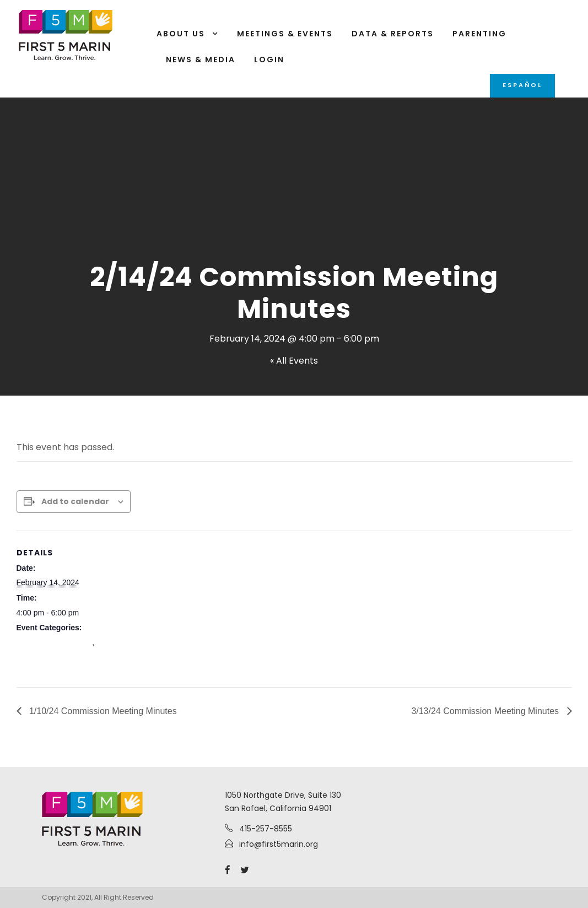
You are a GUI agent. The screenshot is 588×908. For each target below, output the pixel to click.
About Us (181, 34)
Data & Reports (393, 34)
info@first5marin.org (279, 844)
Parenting (479, 34)
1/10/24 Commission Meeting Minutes (102, 711)
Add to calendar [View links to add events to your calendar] (75, 501)
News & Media (201, 60)
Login (269, 60)
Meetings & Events (285, 34)
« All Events (294, 361)
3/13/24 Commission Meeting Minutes (486, 711)
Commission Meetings (55, 642)
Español (522, 85)
